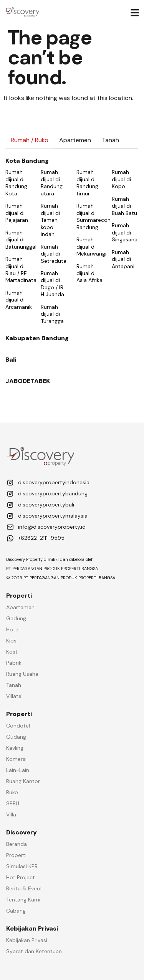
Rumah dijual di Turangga (52, 314)
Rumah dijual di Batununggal (21, 240)
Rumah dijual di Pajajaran (17, 213)
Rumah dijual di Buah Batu (124, 206)
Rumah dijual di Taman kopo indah (50, 220)
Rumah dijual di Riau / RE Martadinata (21, 270)
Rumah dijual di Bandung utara (52, 183)
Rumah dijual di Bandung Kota (16, 183)
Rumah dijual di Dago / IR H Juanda (52, 284)
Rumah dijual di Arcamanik (19, 300)
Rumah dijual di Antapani (123, 259)
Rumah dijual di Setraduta (54, 254)
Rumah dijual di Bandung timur (87, 183)
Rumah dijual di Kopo (121, 179)
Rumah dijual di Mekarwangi (91, 247)
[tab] (30, 140)
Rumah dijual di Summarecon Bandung (94, 216)
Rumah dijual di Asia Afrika (89, 273)
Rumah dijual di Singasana (125, 232)
